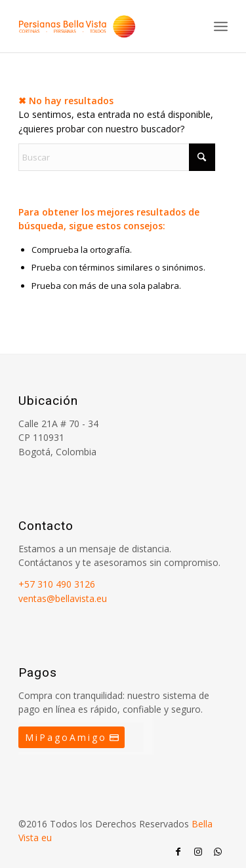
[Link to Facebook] (178, 852)
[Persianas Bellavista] (102, 26)
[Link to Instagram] (198, 852)
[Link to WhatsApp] (218, 852)
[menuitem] (221, 26)
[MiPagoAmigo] (72, 738)
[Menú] (221, 26)
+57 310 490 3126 (57, 584)
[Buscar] (117, 157)
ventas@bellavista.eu (63, 598)
